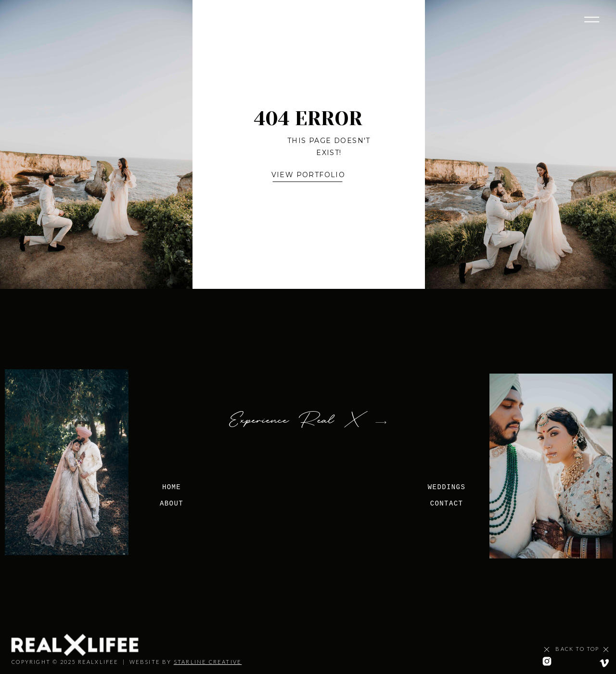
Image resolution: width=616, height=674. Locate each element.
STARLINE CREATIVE (208, 662)
